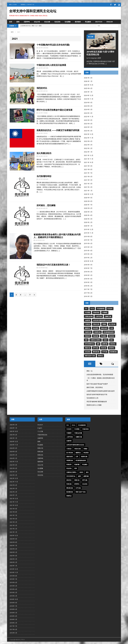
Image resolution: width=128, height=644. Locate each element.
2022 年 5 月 (88, 144)
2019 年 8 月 (88, 236)
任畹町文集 (108, 316)
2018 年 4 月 (88, 278)
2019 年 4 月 (88, 250)
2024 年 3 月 (88, 113)
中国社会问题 (89, 316)
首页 (11, 21)
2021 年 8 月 (88, 169)
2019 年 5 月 (88, 247)
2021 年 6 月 (88, 176)
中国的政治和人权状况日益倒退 (51, 65)
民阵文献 (40, 451)
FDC (86, 308)
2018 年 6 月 (88, 271)
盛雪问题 (105, 344)
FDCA (92, 308)
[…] (66, 58)
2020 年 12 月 (89, 194)
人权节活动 (99, 316)
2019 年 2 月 (88, 257)
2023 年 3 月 (88, 130)
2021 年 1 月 (88, 190)
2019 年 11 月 (89, 233)
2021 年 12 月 (89, 155)
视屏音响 (40, 461)
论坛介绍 (37, 21)
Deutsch (99, 21)
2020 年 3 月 (88, 218)
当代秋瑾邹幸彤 (44, 176)
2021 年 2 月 (88, 187)
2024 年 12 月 (89, 95)
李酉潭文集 (97, 332)
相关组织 (78, 21)
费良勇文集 (96, 351)
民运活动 (112, 336)
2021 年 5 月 (88, 180)
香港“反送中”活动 (90, 355)
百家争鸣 (27, 21)
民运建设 (88, 21)
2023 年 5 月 (88, 127)
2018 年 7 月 (88, 268)
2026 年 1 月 (88, 81)
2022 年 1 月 (88, 151)
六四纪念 (88, 324)
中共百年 (110, 308)
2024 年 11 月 (89, 99)
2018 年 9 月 (88, 264)
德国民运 (88, 328)
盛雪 (98, 344)
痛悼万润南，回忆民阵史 (95, 387)
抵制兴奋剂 (104, 328)
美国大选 (88, 347)
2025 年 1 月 (88, 91)
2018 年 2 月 (88, 285)
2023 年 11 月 (89, 116)
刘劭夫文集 (96, 324)
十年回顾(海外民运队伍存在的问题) (53, 44)
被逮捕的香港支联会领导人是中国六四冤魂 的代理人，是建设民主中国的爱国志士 (57, 236)
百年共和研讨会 (89, 344)
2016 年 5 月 (88, 296)
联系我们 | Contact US (27, 4)
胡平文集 (96, 347)
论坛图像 (68, 21)
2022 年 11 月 (89, 137)
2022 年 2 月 (88, 148)
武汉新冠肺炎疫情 (109, 332)
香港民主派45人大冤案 (94, 405)
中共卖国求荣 (101, 308)
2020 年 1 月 (88, 225)
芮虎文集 (104, 347)
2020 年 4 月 (88, 215)
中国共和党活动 (42, 434)
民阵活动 (40, 455)
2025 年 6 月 (88, 88)
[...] (106, 63)
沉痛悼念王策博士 (96, 340)
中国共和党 (96, 312)
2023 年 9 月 (88, 120)
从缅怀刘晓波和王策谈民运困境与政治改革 (101, 391)
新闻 (18, 21)
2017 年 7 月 (88, 289)
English (110, 21)
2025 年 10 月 (89, 84)
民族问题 (96, 336)
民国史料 (88, 336)
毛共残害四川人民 (92, 398)
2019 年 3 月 (88, 254)
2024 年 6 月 (88, 106)
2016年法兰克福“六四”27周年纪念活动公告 (100, 53)
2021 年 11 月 (89, 159)
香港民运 (100, 355)
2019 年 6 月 (88, 243)
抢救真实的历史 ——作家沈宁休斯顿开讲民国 (58, 130)
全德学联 (88, 320)
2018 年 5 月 (88, 275)
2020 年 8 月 (88, 201)
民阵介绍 (40, 448)
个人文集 (40, 431)
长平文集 (105, 351)
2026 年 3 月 (88, 77)
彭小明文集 (112, 324)
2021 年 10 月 (89, 162)
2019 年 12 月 (89, 229)
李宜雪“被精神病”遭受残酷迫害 (97, 401)
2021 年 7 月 (88, 173)
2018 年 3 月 (88, 282)
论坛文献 (47, 21)
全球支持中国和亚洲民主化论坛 (102, 320)
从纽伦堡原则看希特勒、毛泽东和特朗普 (100, 374)
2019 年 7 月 (88, 240)
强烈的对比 (42, 88)
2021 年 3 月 (88, 183)
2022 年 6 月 (88, 141)
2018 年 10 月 (89, 261)
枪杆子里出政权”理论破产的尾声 (97, 383)
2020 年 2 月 (88, 222)
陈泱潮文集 (113, 351)
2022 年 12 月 (89, 134)
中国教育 (105, 312)
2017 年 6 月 (88, 293)
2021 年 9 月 (88, 166)
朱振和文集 (88, 332)
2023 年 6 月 (88, 123)
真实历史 (113, 344)
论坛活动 (57, 21)
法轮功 (105, 340)
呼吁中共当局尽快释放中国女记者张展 (55, 110)
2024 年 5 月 (88, 109)
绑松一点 (90, 371)
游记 (112, 340)
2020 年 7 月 (88, 204)
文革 (112, 328)
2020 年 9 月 (88, 197)
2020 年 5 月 (88, 211)
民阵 (86, 340)
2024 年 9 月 (88, 102)
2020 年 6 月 (88, 208)
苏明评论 (112, 347)
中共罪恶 (88, 312)
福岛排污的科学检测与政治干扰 (97, 394)
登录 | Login (13, 4)
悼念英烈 (96, 328)
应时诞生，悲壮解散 (46, 205)
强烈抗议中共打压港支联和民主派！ (53, 264)
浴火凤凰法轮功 (44, 153)
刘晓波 (104, 324)
